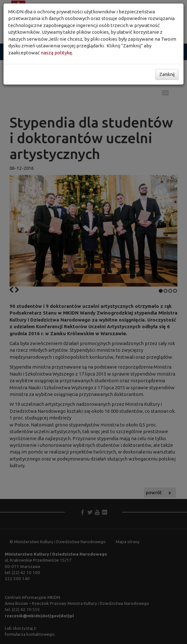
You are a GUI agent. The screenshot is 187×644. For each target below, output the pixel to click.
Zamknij (167, 74)
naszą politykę (56, 53)
